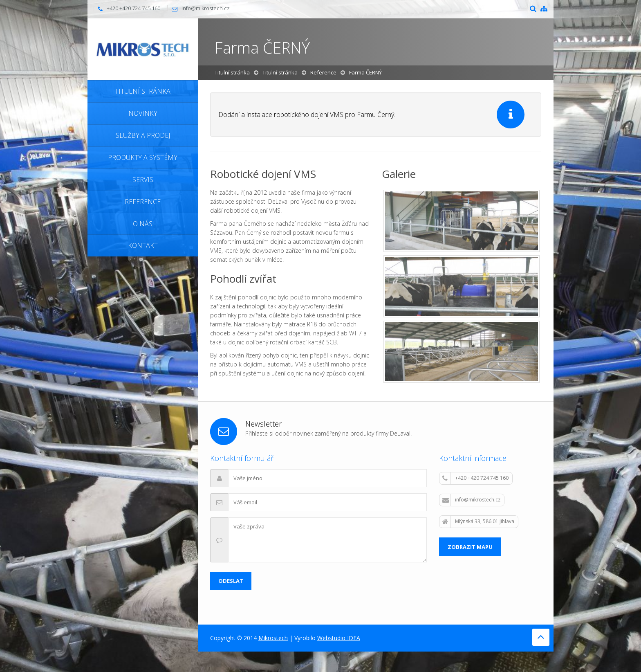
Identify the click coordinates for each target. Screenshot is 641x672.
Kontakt (143, 245)
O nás (143, 224)
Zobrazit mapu (470, 547)
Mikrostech (273, 638)
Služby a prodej (143, 135)
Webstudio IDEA (339, 638)
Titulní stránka (143, 91)
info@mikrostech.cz (206, 8)
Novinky (143, 113)
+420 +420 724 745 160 (475, 478)
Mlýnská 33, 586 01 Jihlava (478, 521)
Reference (143, 202)
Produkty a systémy (143, 157)
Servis (143, 180)
